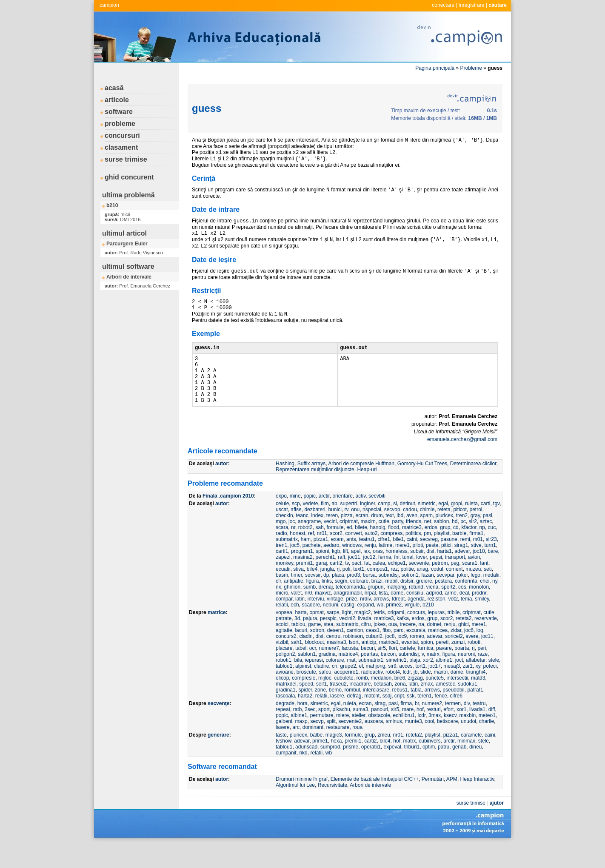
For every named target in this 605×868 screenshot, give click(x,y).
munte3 (414, 745)
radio (281, 557)
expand (366, 629)
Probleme (471, 68)
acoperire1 (346, 696)
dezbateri (315, 533)
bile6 (400, 702)
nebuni (331, 629)
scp (296, 527)
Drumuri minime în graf (302, 803)
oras (378, 575)
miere (342, 739)
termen (453, 727)
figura (312, 605)
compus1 (378, 593)
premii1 (304, 587)
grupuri (375, 611)
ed (349, 551)
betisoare (447, 745)
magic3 (334, 759)
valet (296, 617)
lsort (354, 666)
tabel (301, 672)
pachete (312, 569)
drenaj (326, 611)
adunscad (306, 771)
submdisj (389, 599)
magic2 (363, 636)
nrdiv (365, 623)
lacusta (350, 672)
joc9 (402, 660)
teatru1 (367, 563)
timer (297, 599)
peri (482, 672)
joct (459, 684)
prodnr (479, 617)
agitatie (284, 654)
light (347, 636)
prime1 (320, 765)
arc (296, 751)
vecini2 (347, 642)
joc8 (390, 660)
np (482, 551)
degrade (285, 727)
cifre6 (456, 720)
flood (394, 551)
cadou (410, 533)
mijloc (325, 702)
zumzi (458, 666)
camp (384, 527)
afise (296, 533)
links (327, 605)
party (398, 545)
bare (493, 575)
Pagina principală (435, 68)
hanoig (378, 551)
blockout (315, 666)
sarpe (333, 636)
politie (407, 593)
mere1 (402, 569)
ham (306, 563)
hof (420, 733)
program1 (302, 575)
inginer (367, 527)
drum (377, 539)
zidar (456, 654)
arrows (381, 623)
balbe (316, 759)
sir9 (392, 690)
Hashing (285, 487)
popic (310, 520)
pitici (446, 569)
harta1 (445, 575)
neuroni (466, 678)
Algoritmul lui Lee (295, 809)
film (325, 527)
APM (452, 803)
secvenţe (218, 727)
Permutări (433, 803)
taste (281, 759)
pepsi (436, 581)
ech (295, 629)
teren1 (425, 720)
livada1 (477, 733)
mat (351, 684)
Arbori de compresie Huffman (361, 487)
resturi (433, 733)
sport (324, 733)
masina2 (303, 581)
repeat (283, 733)
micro (282, 617)
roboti (474, 666)
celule (282, 527)
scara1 (470, 587)
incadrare (360, 708)
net (428, 545)
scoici (282, 648)
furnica (425, 672)
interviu (316, 623)
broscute (306, 696)
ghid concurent (129, 177)
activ (360, 520)
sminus (394, 745)
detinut (408, 527)
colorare (359, 605)
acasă (114, 88)
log (480, 654)
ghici (464, 648)
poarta (462, 672)
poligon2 (285, 678)
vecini (330, 545)
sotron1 (410, 599)
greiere (424, 605)
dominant (313, 751)
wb (380, 629)
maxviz (323, 617)
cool (429, 745)
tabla (416, 714)
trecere (408, 648)
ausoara (374, 745)
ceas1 (373, 654)
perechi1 (325, 581)
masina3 (336, 666)
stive (476, 569)
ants (351, 563)
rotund (416, 611)
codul (437, 593)
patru (444, 771)
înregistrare (472, 5)
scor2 (336, 557)
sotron (317, 654)
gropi (457, 527)
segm (341, 605)
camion (355, 654)
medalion (381, 702)
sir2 (472, 545)
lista (383, 617)
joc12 (369, 581)
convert (353, 557)
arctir (324, 520)
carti (486, 527)
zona (400, 708)
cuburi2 (374, 660)
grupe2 (348, 690)
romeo (417, 660)
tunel (408, 581)
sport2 (448, 611)
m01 (478, 563)
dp (326, 599)
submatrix (287, 563)
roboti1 (284, 684)
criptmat (349, 545)
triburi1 (412, 771)
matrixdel (286, 708)
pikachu (341, 733)
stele (494, 684)
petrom (440, 587)
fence (441, 720)
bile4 (312, 593)
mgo (281, 545)
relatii (282, 629)
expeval (392, 771)
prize (351, 623)
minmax (466, 765)
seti (488, 593)
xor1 (461, 733)
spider (305, 714)
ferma (385, 581)
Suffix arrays (311, 487)
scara (282, 551)
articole (117, 100)
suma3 (361, 733)
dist (430, 575)
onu (355, 533)
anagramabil (348, 617)
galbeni (284, 745)
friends (414, 545)
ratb (298, 733)
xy (478, 690)
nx (278, 611)
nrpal (370, 617)
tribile (454, 636)
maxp (301, 745)
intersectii (458, 702)
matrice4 (348, 678)
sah (319, 551)
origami (396, 636)
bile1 (398, 563)
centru (333, 660)
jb (415, 696)
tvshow (284, 765)
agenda (416, 623)
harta (301, 636)
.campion (109, 5)
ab (334, 527)
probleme (120, 124)
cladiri (306, 660)
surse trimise (126, 159)
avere (472, 660)
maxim (368, 545)
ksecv (450, 739)
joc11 (354, 581)
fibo (387, 654)
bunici (335, 533)
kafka (403, 642)
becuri (368, 672)
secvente (419, 587)
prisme (351, 771)
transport (455, 581)
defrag (354, 720)
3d (297, 642)
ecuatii (283, 593)
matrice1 (389, 666)
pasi (488, 539)
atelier (359, 739)
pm (427, 557)
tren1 (281, 569)
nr (293, 551)
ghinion (292, 611)
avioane (285, 696)
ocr (313, 672)
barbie (459, 557)
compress (391, 557)
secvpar (445, 599)
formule (335, 551)
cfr (278, 605)
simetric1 (397, 684)
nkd (303, 777)
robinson (353, 660)
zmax (427, 708)
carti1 (282, 575)
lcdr (407, 696)
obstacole (379, 739)
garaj (321, 587)
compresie (304, 702)
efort (448, 733)
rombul (352, 714)
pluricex (444, 539)
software (119, 112)
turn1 (490, 569)
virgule (412, 629)
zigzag (415, 702)
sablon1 (307, 678)
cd (456, 551)
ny (495, 605)
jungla (327, 593)
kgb (336, 575)
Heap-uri (367, 493)
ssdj (387, 720)
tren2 (462, 539)
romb (362, 702)
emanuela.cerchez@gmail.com (462, 463)
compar (284, 623)
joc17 (435, 690)
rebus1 (400, 714)
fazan (427, 599)
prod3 (353, 599)
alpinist (303, 690)
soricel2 (454, 660)
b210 (112, 205)
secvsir (313, 599)
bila (298, 684)
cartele (408, 672)
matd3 (478, 702)
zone (320, 714)
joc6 (469, 654)
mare (408, 733)
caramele (471, 759)
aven (412, 539)
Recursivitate (332, 809)
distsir (407, 605)
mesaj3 (452, 690)
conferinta (466, 605)
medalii (491, 599)
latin (300, 623)
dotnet (434, 648)
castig (347, 629)
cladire (321, 690)
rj (338, 593)
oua (393, 648)
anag (423, 593)
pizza (347, 539)
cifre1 (384, 563)
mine (295, 520)
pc (463, 545)
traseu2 (338, 708)
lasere (337, 720)
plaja (415, 684)
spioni (322, 575)
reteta (444, 533)
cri (335, 690)
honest (297, 557)
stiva (298, 593)
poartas (369, 678)
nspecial (372, 533)
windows (352, 569)
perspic (328, 642)
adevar (462, 575)
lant (484, 587)
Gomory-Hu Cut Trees (422, 487)
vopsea (284, 636)
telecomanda (350, 611)
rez (394, 593)
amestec (445, 708)
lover (421, 581)
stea (329, 648)
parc (398, 654)
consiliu (415, 617)
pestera (443, 605)
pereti (442, 666)
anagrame (309, 545)
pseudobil (453, 714)
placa (338, 599)
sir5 (382, 672)
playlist (442, 557)
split (331, 745)
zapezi (283, 581)
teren (332, 539)
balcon (388, 678)
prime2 (394, 629)
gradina (327, 678)
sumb (310, 611)
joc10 (479, 575)
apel (356, 575)
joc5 (295, 569)
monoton (479, 611)
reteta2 (464, 642)
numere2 (432, 727)
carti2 (336, 587)
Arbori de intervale (129, 277)
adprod (434, 617)
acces (406, 690)
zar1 (468, 690)
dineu (475, 771)
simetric (427, 527)
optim (429, 771)
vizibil (282, 666)
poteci (490, 690)
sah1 (297, 666)
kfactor (469, 551)
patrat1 (475, 714)
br (417, 727)
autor (222, 487)
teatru (479, 727)
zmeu (384, 759)
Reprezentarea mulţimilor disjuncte (315, 493)
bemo (335, 714)
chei (485, 605)
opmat (316, 636)
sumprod (330, 771)
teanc (302, 539)
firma (407, 727)
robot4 (393, 696)
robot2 (305, 551)
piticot (460, 533)
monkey (284, 587)
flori (393, 672)
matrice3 (412, 551)
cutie (384, 545)
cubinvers (429, 765)
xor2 (428, 684)
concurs (416, 636)
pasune (449, 563)
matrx (433, 678)
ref (311, 557)
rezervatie (486, 642)
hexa (336, 765)
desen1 (335, 654)
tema (467, 623)
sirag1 (461, 569)
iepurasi (314, 684)
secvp (317, 745)
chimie (427, 533)
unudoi (468, 745)
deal (464, 617)
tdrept (398, 623)
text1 (359, 593)
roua (357, 751)
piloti (418, 569)
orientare (342, 520)
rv (346, 533)
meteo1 (487, 739)
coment (454, 593)
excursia (416, 654)
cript (399, 720)
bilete (361, 551)
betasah (383, 708)
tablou (298, 648)
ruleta (471, 527)
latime (385, 569)
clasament (121, 147)
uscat (282, 533)
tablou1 (284, 690)
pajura (310, 642)
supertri (348, 527)
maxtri (441, 696)
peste (432, 569)
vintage (335, 623)
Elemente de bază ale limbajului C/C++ (375, 803)
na (421, 648)
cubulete (344, 702)
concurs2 (286, 660)
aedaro (331, 569)
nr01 (322, 557)
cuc (492, 551)
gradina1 (286, 714)
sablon (441, 545)
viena (432, 611)
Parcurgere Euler (127, 244)
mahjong (396, 611)
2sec (310, 733)
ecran (362, 539)
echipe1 (397, 587)
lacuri (301, 654)
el (361, 690)
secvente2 (350, 745)
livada (364, 642)
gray (475, 539)
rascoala (285, 720)
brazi (377, 605)
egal (443, 527)
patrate (284, 642)
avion (474, 581)
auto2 (371, 557)
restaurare (338, 751)
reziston (437, 623)
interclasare (376, 714)
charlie (487, 745)
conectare (443, 5)
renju (370, 569)
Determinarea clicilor (473, 487)
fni (397, 581)
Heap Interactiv (477, 803)
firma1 (476, 557)
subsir (417, 575)
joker (462, 599)
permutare (322, 739)
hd (455, 545)
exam (337, 563)
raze (483, 678)
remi (465, 563)
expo (281, 520)
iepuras (436, 636)
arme (451, 617)
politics (413, 557)
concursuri (122, 135)
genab (459, 771)
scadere (311, 629)
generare (218, 759)
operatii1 (371, 771)
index (317, 539)
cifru (366, 648)
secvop (392, 533)
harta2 (305, 720)
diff (492, 733)
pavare (444, 672)
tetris (379, 636)
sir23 (491, 563)
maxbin (467, 739)
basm (282, 599)
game (314, 648)
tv (347, 587)
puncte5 (435, 702)
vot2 (453, 623)
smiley (482, 623)
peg (455, 587)
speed (306, 708)
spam (427, 539)
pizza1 (321, 563)
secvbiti (377, 520)
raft (341, 581)
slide (426, 696)
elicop (282, 702)
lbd (400, 539)
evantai (410, 666)
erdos (431, 551)
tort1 (420, 690)
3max (435, 739)
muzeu (473, 593)
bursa (369, 599)
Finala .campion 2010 (228, 520)
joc (292, 545)
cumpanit (286, 777)
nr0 (308, 617)
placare (284, 672)
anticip (369, 666)
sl (395, 527)
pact (356, 587)
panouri (380, 733)
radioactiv (372, 696)
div (467, 727)
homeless (396, 575)
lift (345, 575)
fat (367, 587)
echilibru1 (404, 739)
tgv (496, 527)
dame (397, 617)
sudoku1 (467, 708)
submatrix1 (371, 684)
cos (462, 611)
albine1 (444, 684)
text (390, 539)
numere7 (329, 672)
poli (347, 593)
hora (302, 727)
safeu (325, 696)
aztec (486, 545)
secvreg (429, 563)
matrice (217, 636)
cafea (379, 587)
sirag (380, 727)
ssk (411, 720)
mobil (392, 605)
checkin (284, 539)
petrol (476, 533)
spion (427, 666)
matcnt (372, 720)
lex (367, 575)
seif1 (321, 708)
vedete (310, 527)
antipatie (293, 605)
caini (412, 563)
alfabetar (476, 684)
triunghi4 (476, 696)
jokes (380, 648)
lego (475, 599)
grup (445, 551)
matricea (438, 654)
